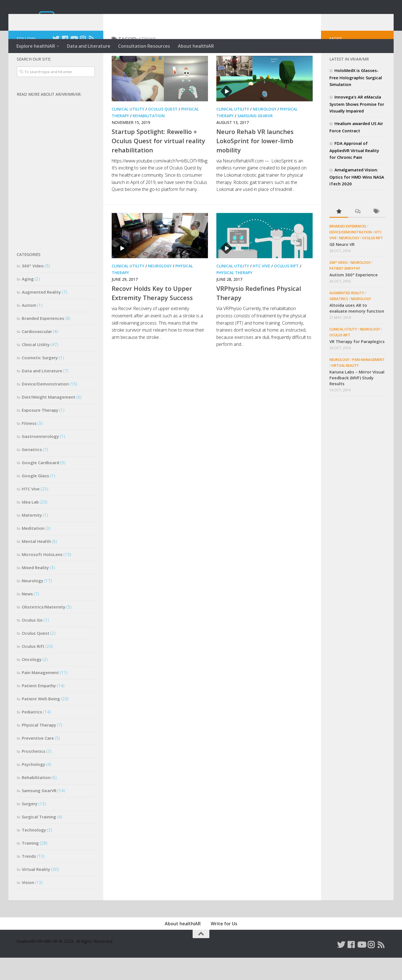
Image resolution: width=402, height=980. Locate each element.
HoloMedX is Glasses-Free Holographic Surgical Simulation (356, 100)
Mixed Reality (35, 590)
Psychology (33, 787)
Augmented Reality (41, 314)
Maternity (32, 537)
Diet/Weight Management (49, 419)
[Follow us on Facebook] (65, 61)
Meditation (33, 550)
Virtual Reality (36, 892)
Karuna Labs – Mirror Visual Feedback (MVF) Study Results (357, 400)
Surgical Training (39, 839)
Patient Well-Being (41, 721)
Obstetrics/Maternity (44, 629)
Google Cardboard (40, 485)
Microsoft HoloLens (42, 577)
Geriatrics (32, 472)
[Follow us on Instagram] (83, 61)
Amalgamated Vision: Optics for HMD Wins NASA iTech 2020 (357, 199)
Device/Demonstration (45, 406)
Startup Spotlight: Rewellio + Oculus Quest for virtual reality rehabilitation (158, 163)
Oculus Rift (286, 288)
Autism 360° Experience (354, 297)
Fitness (29, 445)
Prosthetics (34, 773)
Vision (28, 905)
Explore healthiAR (36, 46)
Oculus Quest (163, 131)
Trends (29, 878)
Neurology (265, 131)
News (27, 616)
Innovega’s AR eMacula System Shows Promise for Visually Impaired (357, 126)
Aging (28, 301)
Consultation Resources (144, 46)
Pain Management (40, 695)
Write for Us (224, 946)
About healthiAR (196, 46)
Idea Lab (30, 524)
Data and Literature (89, 46)
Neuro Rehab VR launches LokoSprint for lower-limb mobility (255, 163)
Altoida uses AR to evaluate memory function (357, 330)
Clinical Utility (128, 131)
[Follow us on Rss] (92, 61)
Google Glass (35, 498)
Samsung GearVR (255, 138)
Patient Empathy (39, 708)
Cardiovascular (37, 354)
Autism (29, 327)
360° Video (33, 288)
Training (30, 865)
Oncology (32, 682)
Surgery (30, 826)
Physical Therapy (234, 295)
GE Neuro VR (342, 267)
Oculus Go (32, 642)
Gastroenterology (40, 459)
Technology (34, 852)
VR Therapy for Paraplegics (357, 364)
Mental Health (36, 564)
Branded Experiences (43, 341)
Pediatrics (32, 734)
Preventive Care (38, 760)
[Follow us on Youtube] (74, 61)
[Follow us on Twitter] (56, 61)
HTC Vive (261, 288)
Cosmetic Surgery (40, 380)
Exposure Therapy (40, 432)
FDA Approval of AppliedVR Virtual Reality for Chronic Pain (354, 172)
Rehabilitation (149, 138)
